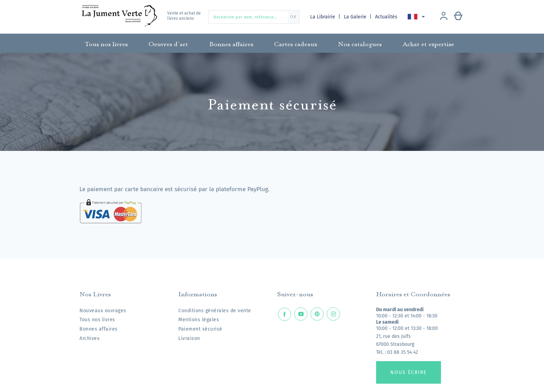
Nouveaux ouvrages (103, 311)
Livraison (189, 338)
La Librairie (323, 17)
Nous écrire (409, 372)
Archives (90, 338)
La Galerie (356, 17)
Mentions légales (199, 320)
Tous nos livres (97, 320)
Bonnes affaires (99, 329)
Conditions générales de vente (215, 311)
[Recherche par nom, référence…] (254, 17)
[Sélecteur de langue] (418, 17)
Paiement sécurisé (200, 329)
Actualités (386, 17)
